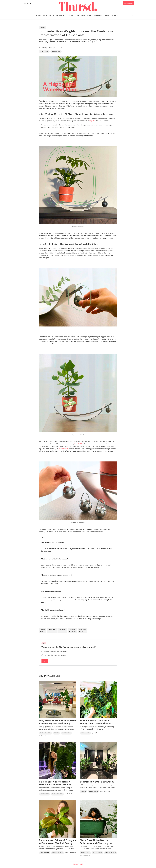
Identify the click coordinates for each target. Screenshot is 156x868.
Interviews (98, 16)
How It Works (44, 51)
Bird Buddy (78, 444)
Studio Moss (64, 449)
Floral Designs (97, 853)
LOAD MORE (78, 864)
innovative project (83, 631)
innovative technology (72, 631)
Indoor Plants (56, 51)
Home (38, 16)
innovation (62, 630)
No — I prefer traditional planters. (54, 655)
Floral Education (46, 733)
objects (92, 121)
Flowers (57, 733)
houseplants (52, 630)
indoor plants (42, 631)
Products (60, 16)
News (107, 16)
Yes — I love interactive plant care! (54, 651)
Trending (71, 16)
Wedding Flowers (84, 16)
